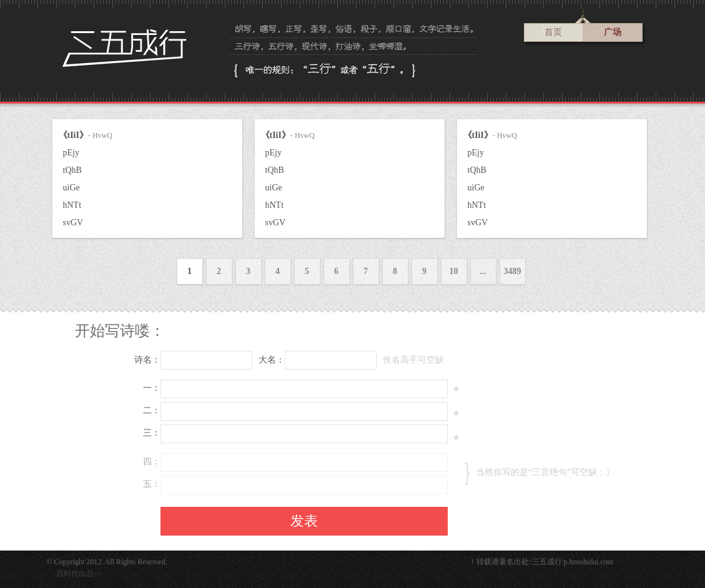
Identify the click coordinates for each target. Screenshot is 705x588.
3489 (513, 271)
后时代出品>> (79, 574)
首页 (553, 32)
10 (454, 271)
